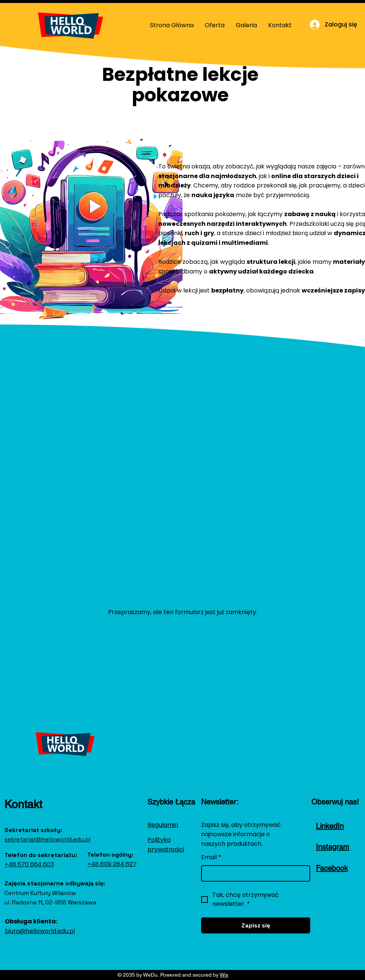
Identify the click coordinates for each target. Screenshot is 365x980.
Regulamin (163, 825)
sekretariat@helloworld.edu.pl (47, 839)
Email (211, 857)
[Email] (253, 873)
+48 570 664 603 (29, 864)
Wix (224, 975)
